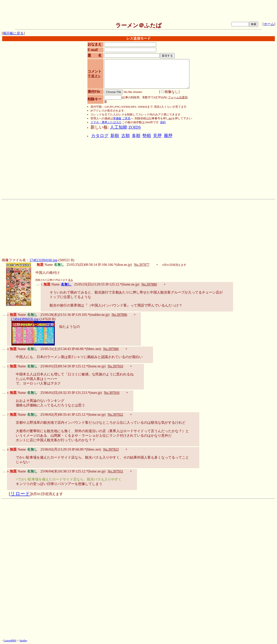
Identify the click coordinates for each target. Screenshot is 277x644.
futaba (23, 640)
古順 (126, 136)
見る (71, 280)
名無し (66, 284)
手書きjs (94, 76)
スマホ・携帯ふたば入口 (106, 122)
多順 (136, 136)
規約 (163, 122)
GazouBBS (10, 640)
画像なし (170, 92)
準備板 (117, 118)
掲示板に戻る (13, 33)
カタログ (100, 136)
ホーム (269, 24)
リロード (20, 494)
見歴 (157, 136)
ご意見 (126, 118)
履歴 (168, 136)
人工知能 (119, 127)
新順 (115, 136)
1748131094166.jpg (43, 260)
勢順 (147, 136)
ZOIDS (134, 127)
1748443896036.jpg (24, 319)
